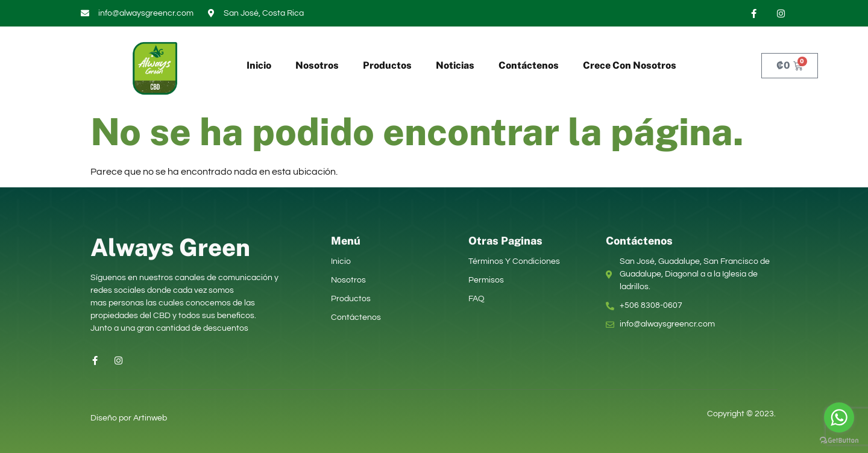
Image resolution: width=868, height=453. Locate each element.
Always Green (170, 247)
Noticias (455, 65)
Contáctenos (529, 65)
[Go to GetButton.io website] (839, 441)
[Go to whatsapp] (839, 417)
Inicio (259, 65)
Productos (387, 65)
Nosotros (317, 65)
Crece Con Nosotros (630, 65)
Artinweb (150, 418)
